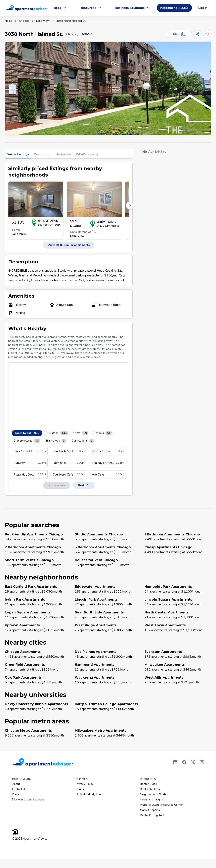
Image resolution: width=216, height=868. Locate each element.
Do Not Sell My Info (88, 794)
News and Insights (152, 800)
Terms (80, 789)
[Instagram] (202, 762)
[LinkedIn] (175, 762)
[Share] (198, 34)
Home (9, 21)
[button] (108, 88)
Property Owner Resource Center (161, 805)
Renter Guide (148, 784)
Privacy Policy (85, 784)
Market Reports (150, 810)
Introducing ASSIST (174, 8)
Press (16, 794)
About (16, 784)
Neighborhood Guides (154, 794)
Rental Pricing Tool (152, 815)
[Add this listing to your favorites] (207, 34)
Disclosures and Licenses (28, 800)
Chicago (24, 21)
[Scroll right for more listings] (130, 205)
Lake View (43, 21)
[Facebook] (184, 762)
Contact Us (19, 789)
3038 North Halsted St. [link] (71, 21)
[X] (193, 762)
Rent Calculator (150, 789)
